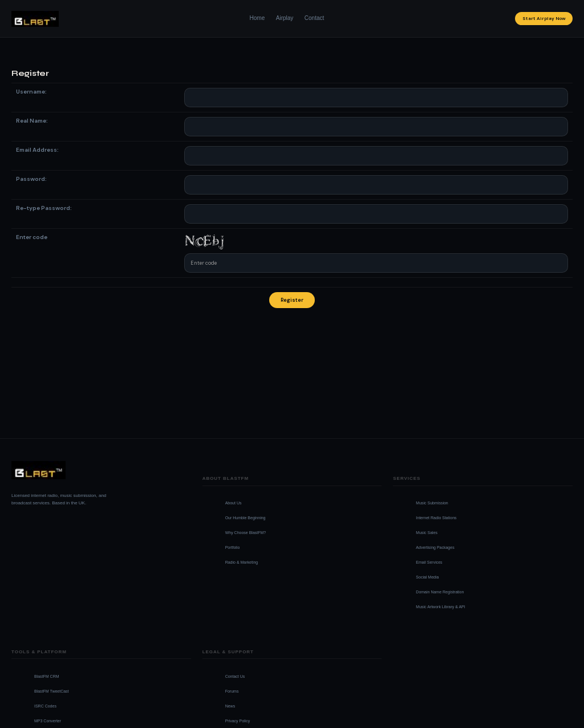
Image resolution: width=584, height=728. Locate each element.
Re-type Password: (44, 208)
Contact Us (235, 676)
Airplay (285, 18)
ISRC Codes (45, 706)
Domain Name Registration (440, 592)
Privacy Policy (238, 721)
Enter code (32, 237)
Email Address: (37, 150)
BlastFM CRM (47, 676)
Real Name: (32, 121)
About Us (234, 503)
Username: (31, 92)
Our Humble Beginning (246, 518)
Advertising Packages (435, 547)
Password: (31, 179)
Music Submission (432, 503)
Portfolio (233, 547)
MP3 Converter (48, 721)
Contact (314, 18)
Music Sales (427, 533)
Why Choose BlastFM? (246, 533)
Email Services (429, 562)
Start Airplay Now (544, 18)
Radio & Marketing (242, 562)
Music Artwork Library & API (440, 607)
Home (257, 18)
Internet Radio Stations (436, 518)
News (230, 706)
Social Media (427, 577)
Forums (232, 691)
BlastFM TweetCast (52, 691)
